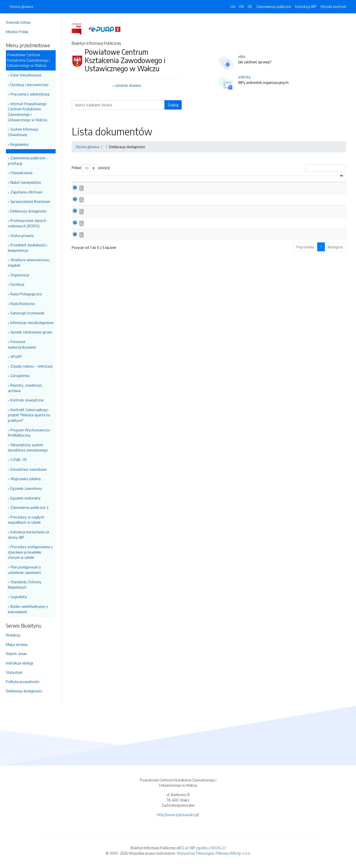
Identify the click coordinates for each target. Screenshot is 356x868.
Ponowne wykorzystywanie (22, 344)
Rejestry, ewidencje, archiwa (25, 388)
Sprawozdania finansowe (30, 201)
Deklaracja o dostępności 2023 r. (117, 205)
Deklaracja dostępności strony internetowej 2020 (130, 240)
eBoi (242, 56)
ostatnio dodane (128, 85)
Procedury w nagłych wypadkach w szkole (26, 520)
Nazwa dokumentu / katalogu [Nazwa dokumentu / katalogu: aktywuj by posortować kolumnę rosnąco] (118, 181)
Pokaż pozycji (91, 168)
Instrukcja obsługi (20, 663)
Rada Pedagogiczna (26, 294)
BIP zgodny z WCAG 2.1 (208, 848)
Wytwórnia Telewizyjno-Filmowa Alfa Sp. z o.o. (214, 853)
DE (250, 6)
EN (242, 6)
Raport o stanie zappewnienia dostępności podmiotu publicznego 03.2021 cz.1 (152, 228)
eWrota (244, 77)
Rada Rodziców (23, 304)
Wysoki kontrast (333, 6)
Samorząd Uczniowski (27, 313)
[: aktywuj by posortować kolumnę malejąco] (80, 181)
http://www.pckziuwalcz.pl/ (178, 815)
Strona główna (21, 6)
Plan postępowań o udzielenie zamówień (24, 570)
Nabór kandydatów (26, 182)
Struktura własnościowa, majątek (29, 262)
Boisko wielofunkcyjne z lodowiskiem (28, 609)
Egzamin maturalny (25, 498)
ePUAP (16, 356)
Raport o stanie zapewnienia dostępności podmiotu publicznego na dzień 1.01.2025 (156, 193)
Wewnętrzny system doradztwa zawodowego (28, 447)
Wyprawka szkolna (25, 479)
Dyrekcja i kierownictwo (29, 85)
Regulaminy (20, 144)
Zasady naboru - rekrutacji (31, 366)
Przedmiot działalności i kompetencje (28, 248)
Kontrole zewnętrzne (27, 400)
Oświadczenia (21, 173)
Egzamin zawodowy (26, 488)
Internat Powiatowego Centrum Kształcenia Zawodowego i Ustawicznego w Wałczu (28, 112)
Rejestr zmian (17, 654)
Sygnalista (19, 597)
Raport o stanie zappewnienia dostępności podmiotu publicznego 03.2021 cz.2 (153, 216)
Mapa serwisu (17, 644)
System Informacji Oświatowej (23, 132)
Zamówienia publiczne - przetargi (28, 161)
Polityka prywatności (23, 681)
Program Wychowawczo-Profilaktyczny (29, 433)
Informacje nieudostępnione (32, 323)
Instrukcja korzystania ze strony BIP (29, 535)
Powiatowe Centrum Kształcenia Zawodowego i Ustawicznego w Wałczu (29, 60)
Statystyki (14, 672)
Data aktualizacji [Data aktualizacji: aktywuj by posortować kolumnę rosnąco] (305, 181)
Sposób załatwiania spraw (31, 332)
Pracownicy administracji (30, 94)
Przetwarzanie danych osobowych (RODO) (27, 223)
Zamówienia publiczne (274, 6)
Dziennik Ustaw (18, 22)
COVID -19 (18, 460)
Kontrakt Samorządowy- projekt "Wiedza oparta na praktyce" (29, 415)
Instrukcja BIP (306, 6)
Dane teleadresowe (26, 75)
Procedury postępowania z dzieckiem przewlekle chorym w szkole (30, 552)
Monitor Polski (17, 32)
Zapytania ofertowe (26, 192)
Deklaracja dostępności (28, 211)
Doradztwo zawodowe (29, 469)
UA (233, 6)
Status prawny (22, 235)
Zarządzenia (20, 375)
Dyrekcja (17, 284)
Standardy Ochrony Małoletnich (25, 585)
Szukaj (173, 105)
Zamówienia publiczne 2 (29, 507)
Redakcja (13, 635)
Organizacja (20, 275)
